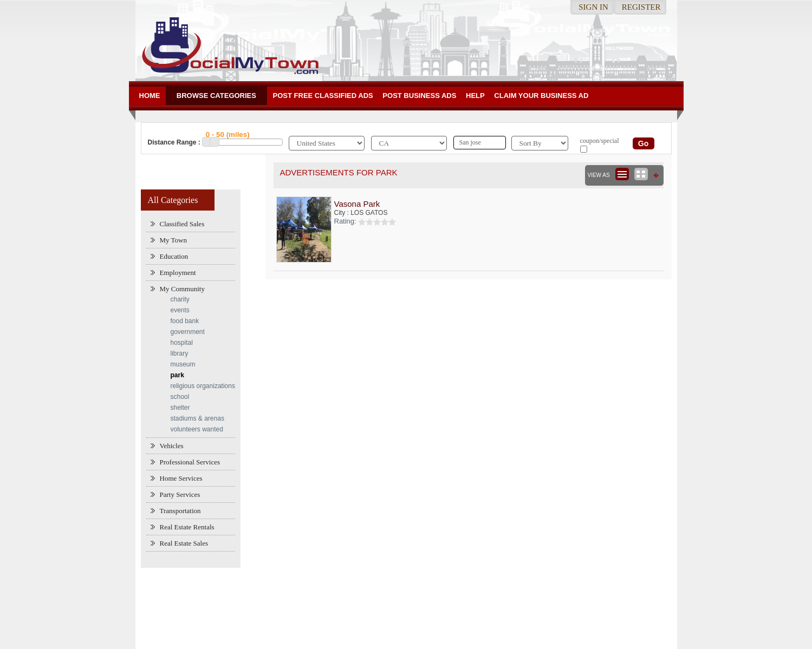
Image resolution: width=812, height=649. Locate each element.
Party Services (180, 494)
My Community (182, 289)
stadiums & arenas (197, 418)
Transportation (180, 511)
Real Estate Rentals (187, 527)
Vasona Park (357, 204)
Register (641, 7)
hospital (182, 343)
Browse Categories (216, 96)
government (188, 332)
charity (180, 299)
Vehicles (172, 446)
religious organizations (203, 386)
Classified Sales (182, 224)
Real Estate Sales (184, 543)
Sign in (593, 7)
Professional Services (190, 462)
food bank (185, 321)
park (177, 375)
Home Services (181, 478)
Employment (178, 273)
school (180, 397)
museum (183, 364)
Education (174, 256)
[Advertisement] (406, 603)
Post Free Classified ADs (323, 96)
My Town (174, 240)
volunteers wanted (197, 429)
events (180, 310)
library (180, 353)
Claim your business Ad (541, 96)
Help (475, 96)
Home (150, 96)
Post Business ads (419, 96)
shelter (180, 408)
